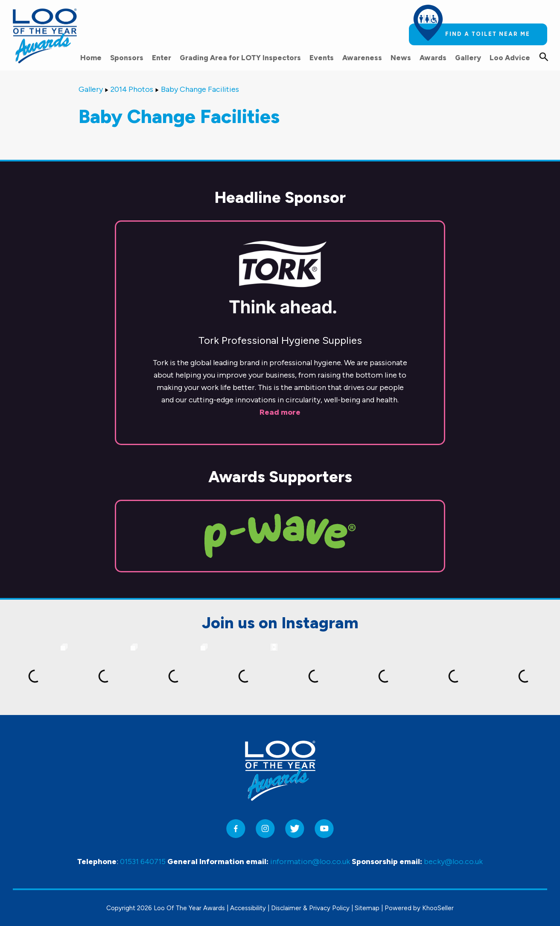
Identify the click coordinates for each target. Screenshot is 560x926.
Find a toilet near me (488, 34)
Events (322, 58)
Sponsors (127, 58)
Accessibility (248, 908)
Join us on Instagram (280, 623)
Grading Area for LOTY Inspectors (240, 58)
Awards (433, 58)
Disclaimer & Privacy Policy (310, 908)
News (401, 58)
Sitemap (367, 908)
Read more (280, 412)
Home (91, 58)
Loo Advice (510, 58)
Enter (162, 58)
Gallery (468, 58)
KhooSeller (438, 908)
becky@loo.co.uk (453, 862)
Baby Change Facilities (200, 89)
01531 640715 (143, 862)
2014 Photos (132, 89)
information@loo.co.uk (310, 862)
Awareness (362, 58)
